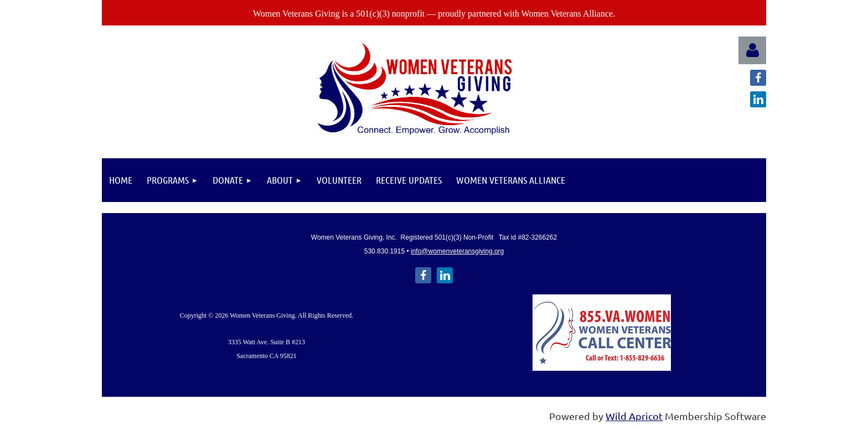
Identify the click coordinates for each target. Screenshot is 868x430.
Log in (752, 50)
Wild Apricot (634, 416)
